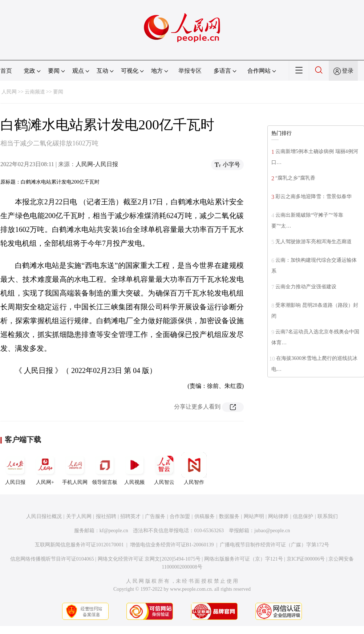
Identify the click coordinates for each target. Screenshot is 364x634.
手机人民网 (75, 469)
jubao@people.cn (272, 531)
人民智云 (164, 469)
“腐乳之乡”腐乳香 (295, 178)
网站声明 (254, 516)
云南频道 (35, 92)
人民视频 (134, 469)
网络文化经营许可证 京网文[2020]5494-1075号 (149, 559)
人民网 (9, 92)
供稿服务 (205, 516)
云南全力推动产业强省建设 (306, 287)
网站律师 (278, 516)
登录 (348, 71)
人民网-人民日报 (97, 164)
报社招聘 (106, 516)
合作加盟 (180, 516)
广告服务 (155, 516)
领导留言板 (105, 469)
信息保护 (303, 516)
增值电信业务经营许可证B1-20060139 (172, 545)
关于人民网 (79, 516)
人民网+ (45, 469)
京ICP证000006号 (306, 559)
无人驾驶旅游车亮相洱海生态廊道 (314, 242)
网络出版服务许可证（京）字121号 (244, 559)
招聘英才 (130, 516)
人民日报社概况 (44, 516)
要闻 (58, 92)
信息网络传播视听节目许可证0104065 (52, 559)
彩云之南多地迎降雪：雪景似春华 (314, 196)
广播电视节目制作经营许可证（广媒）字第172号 (274, 545)
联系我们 (328, 516)
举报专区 (190, 71)
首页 (6, 71)
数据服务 (229, 516)
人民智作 (194, 469)
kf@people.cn (114, 531)
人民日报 (15, 469)
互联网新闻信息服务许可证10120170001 (79, 545)
